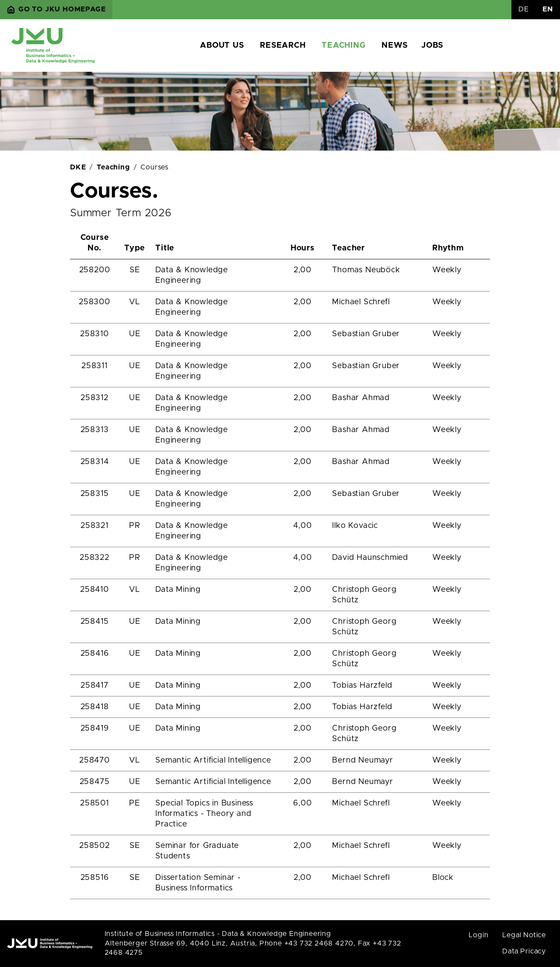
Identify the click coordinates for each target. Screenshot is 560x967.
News (394, 46)
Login (478, 935)
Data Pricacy (524, 951)
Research (283, 46)
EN (548, 9)
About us (222, 46)
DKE (78, 167)
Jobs (432, 46)
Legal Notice (524, 935)
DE (524, 9)
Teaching (343, 46)
